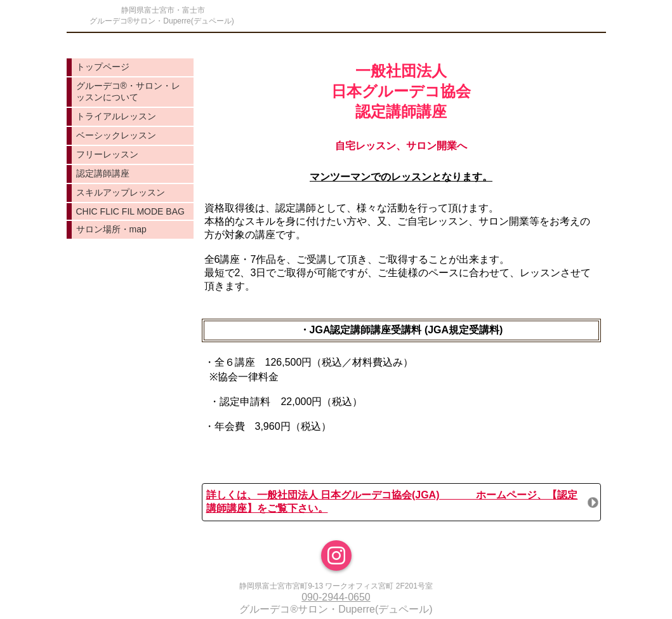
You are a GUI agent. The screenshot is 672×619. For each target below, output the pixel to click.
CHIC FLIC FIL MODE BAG (130, 211)
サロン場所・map (111, 229)
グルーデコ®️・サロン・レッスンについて (128, 91)
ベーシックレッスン (116, 135)
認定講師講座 (103, 173)
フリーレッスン (107, 154)
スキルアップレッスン (121, 192)
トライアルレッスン (116, 116)
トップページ (103, 67)
